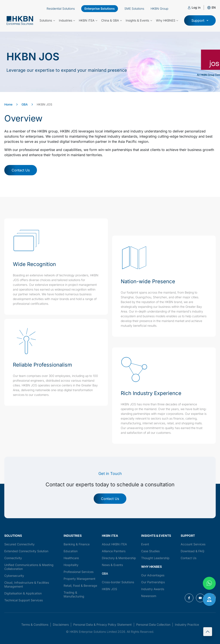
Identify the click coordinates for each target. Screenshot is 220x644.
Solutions (47, 20)
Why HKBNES (167, 20)
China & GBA (112, 20)
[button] (214, 7)
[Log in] (189, 8)
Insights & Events (139, 20)
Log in (196, 7)
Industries (67, 20)
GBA (25, 104)
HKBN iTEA (88, 20)
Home (8, 104)
